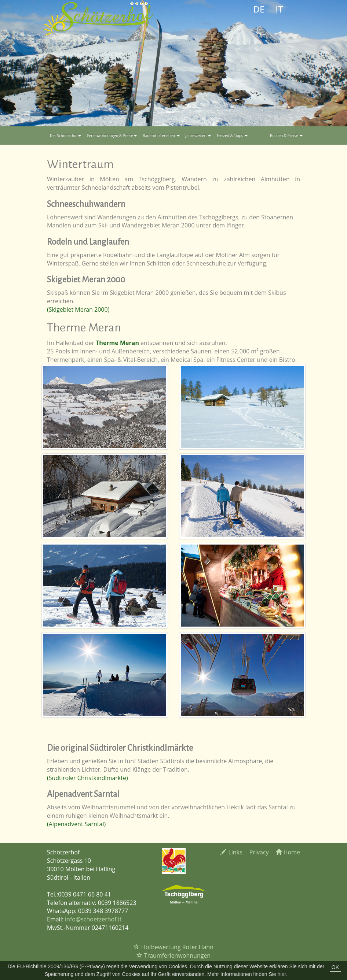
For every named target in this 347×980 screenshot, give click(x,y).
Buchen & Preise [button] (286, 136)
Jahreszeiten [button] (198, 136)
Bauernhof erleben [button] (161, 136)
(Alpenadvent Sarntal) (76, 824)
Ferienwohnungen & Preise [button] (112, 136)
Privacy (259, 852)
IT (279, 9)
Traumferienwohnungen (173, 955)
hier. (282, 974)
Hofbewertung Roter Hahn (173, 947)
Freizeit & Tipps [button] (232, 136)
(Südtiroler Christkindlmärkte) (87, 778)
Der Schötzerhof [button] (65, 136)
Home (288, 852)
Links (231, 852)
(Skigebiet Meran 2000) (78, 309)
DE (259, 9)
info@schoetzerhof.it (93, 919)
